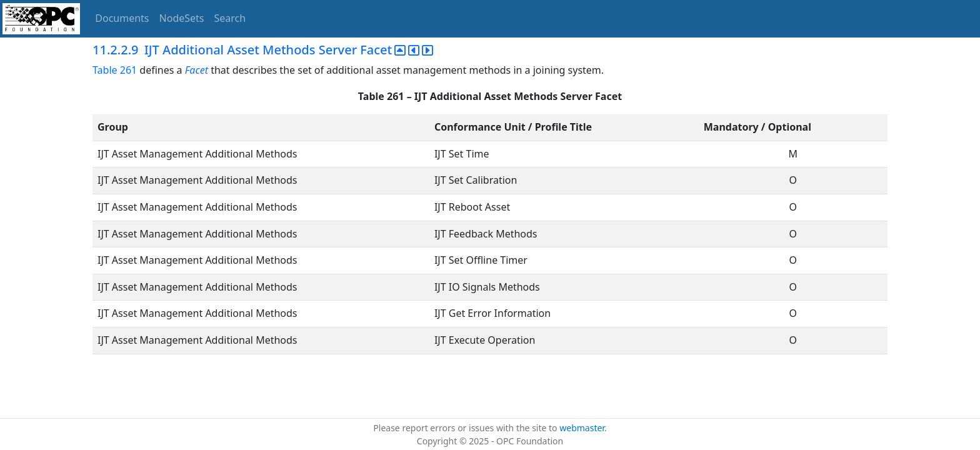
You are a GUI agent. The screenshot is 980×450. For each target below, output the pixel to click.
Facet (197, 70)
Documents (122, 18)
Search (230, 18)
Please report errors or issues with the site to (466, 428)
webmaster (582, 428)
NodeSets (182, 18)
